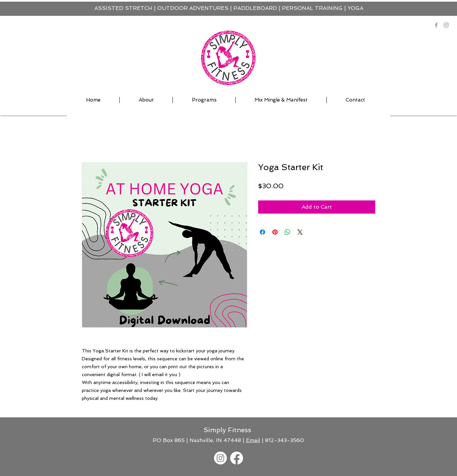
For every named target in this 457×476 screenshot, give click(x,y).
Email (253, 440)
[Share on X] (300, 232)
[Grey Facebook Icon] (436, 25)
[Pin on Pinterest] (275, 232)
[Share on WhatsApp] (288, 232)
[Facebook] (237, 458)
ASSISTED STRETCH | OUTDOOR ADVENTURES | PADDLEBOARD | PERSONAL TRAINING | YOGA (229, 8)
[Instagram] (446, 25)
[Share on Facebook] (262, 232)
